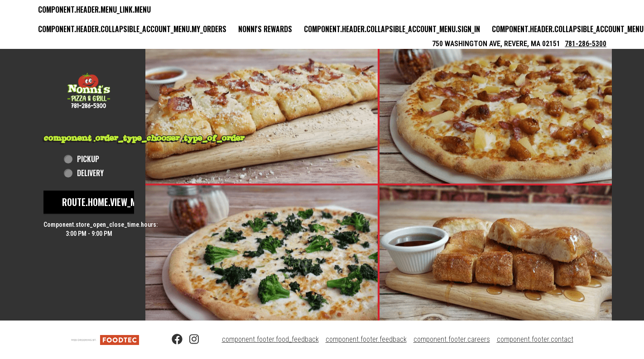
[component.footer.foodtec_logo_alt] (105, 339)
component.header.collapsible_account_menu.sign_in (392, 29)
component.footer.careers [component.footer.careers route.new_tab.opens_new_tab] (452, 339)
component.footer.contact (535, 339)
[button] (89, 90)
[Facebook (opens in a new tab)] (172, 340)
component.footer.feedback (366, 339)
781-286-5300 (586, 44)
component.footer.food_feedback (270, 339)
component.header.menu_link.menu (94, 10)
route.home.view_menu (106, 202)
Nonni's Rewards (265, 29)
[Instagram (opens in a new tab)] (189, 340)
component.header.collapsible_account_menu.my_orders (132, 29)
